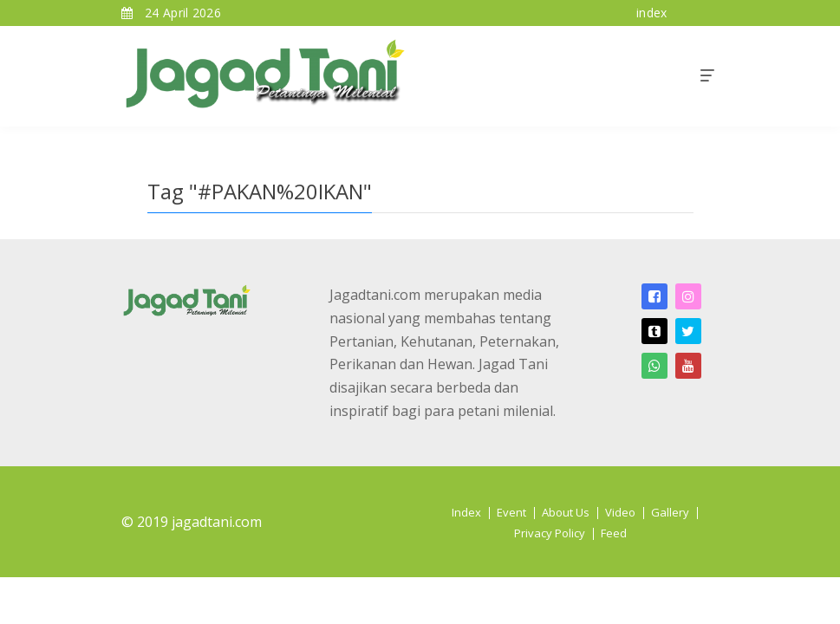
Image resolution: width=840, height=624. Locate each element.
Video (620, 512)
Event (511, 512)
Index (466, 512)
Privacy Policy (550, 533)
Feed (614, 533)
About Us (566, 512)
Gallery (670, 512)
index (652, 13)
